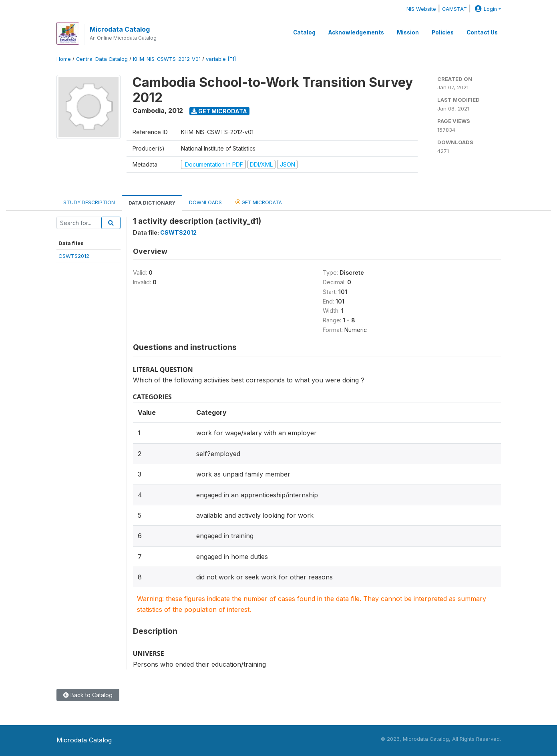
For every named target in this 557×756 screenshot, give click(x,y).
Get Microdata (219, 111)
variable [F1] (221, 59)
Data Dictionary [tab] (152, 203)
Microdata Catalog (120, 29)
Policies (443, 32)
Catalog (304, 32)
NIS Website (421, 9)
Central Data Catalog (102, 59)
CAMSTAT (454, 9)
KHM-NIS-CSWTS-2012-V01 (167, 59)
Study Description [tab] (89, 202)
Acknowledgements (356, 32)
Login (485, 9)
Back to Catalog (88, 695)
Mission (408, 32)
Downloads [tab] (205, 202)
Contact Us (482, 32)
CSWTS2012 (74, 256)
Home (64, 59)
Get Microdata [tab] (259, 202)
